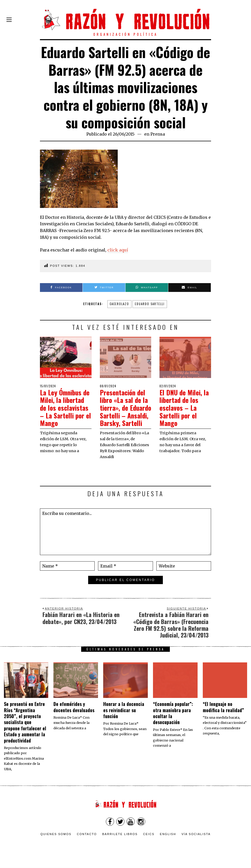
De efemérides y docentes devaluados (74, 713)
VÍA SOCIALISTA (196, 840)
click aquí (118, 250)
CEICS (149, 840)
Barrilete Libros (120, 840)
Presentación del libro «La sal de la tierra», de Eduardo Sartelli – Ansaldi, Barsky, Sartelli (125, 411)
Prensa (158, 134)
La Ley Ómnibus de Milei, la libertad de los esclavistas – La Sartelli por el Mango (65, 407)
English (168, 840)
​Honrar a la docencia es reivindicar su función (124, 716)
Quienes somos (56, 840)
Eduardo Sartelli (150, 304)
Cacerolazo (119, 304)
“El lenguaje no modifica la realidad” (223, 713)
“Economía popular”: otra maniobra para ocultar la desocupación (173, 719)
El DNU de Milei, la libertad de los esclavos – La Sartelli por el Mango (185, 407)
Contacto (87, 840)
